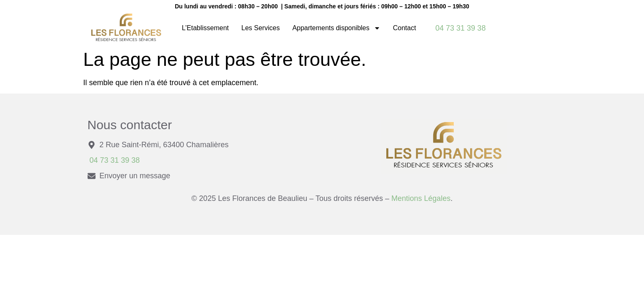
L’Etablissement (205, 28)
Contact (405, 28)
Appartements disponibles (336, 28)
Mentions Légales (420, 198)
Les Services (261, 28)
